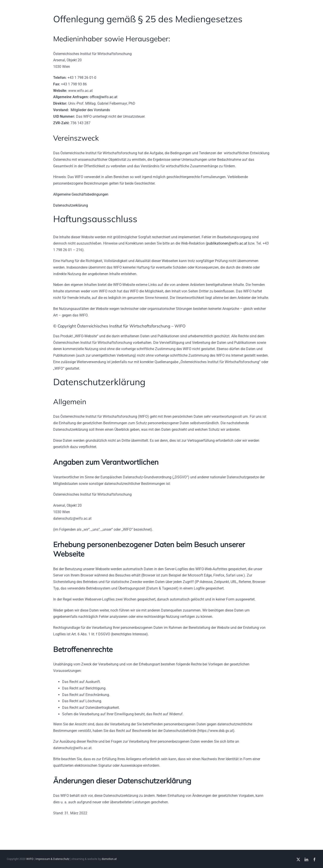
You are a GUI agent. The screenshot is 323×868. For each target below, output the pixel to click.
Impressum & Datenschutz (52, 859)
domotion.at (109, 859)
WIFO (30, 859)
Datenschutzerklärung (71, 205)
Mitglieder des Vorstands (90, 110)
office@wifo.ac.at (104, 97)
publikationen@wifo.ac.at (227, 243)
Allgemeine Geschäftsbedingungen (81, 194)
